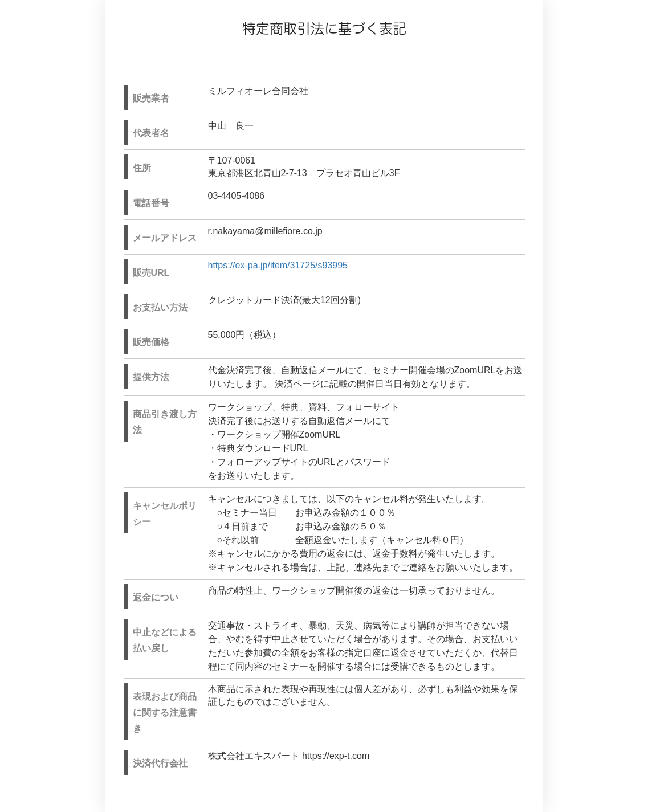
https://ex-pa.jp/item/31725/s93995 (278, 265)
